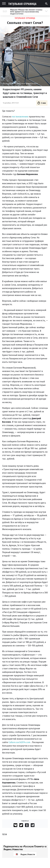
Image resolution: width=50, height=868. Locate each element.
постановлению (20, 117)
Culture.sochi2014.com (20, 742)
